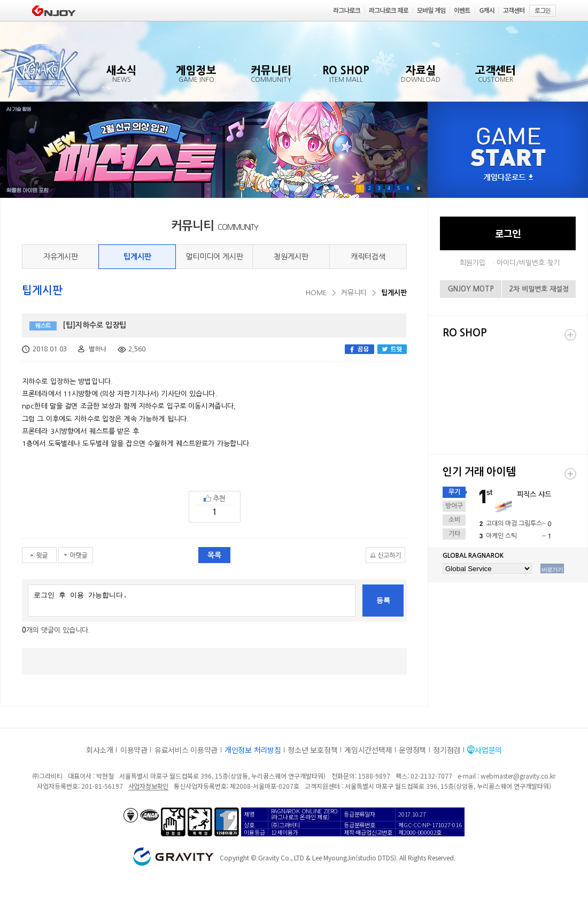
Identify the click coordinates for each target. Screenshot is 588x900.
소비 (454, 520)
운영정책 (412, 750)
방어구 (454, 506)
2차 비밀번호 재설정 (539, 289)
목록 (214, 555)
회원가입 (473, 263)
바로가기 (552, 570)
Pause (419, 189)
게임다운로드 (508, 178)
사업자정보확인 (148, 786)
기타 (454, 534)
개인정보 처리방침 (253, 750)
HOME (316, 293)
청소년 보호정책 (312, 750)
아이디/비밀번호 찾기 (528, 263)
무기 (454, 492)
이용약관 (134, 750)
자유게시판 (61, 257)
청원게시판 (291, 257)
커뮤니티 (354, 293)
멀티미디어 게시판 (214, 257)
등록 (383, 600)
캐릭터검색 (368, 257)
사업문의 (488, 750)
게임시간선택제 (368, 750)
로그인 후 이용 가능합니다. (192, 601)
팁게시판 (137, 257)
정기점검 (447, 750)
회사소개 (100, 750)
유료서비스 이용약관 (186, 750)
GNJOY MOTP (471, 289)
